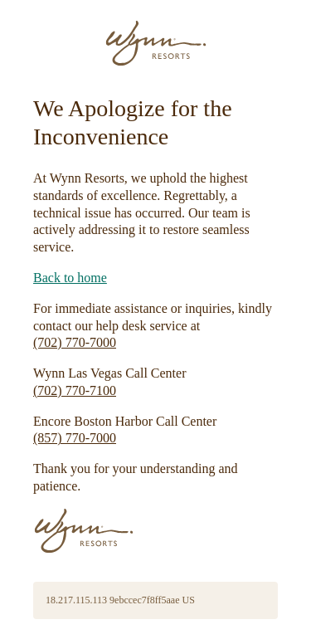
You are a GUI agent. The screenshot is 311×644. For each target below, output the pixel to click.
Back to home (70, 278)
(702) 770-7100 (75, 390)
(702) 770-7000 (75, 342)
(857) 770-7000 (75, 438)
